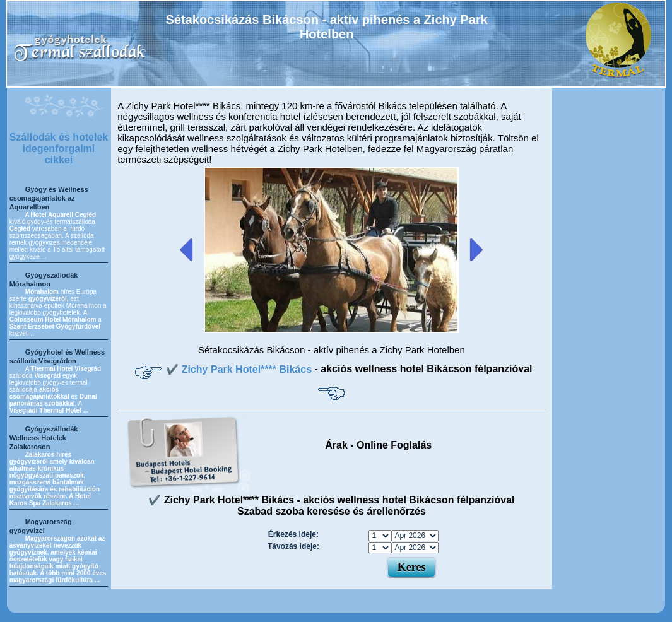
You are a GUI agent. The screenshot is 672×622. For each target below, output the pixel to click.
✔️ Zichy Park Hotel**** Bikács (240, 369)
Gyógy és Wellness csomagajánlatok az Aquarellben (49, 198)
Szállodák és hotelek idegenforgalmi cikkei (59, 149)
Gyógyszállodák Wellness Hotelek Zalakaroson (44, 438)
